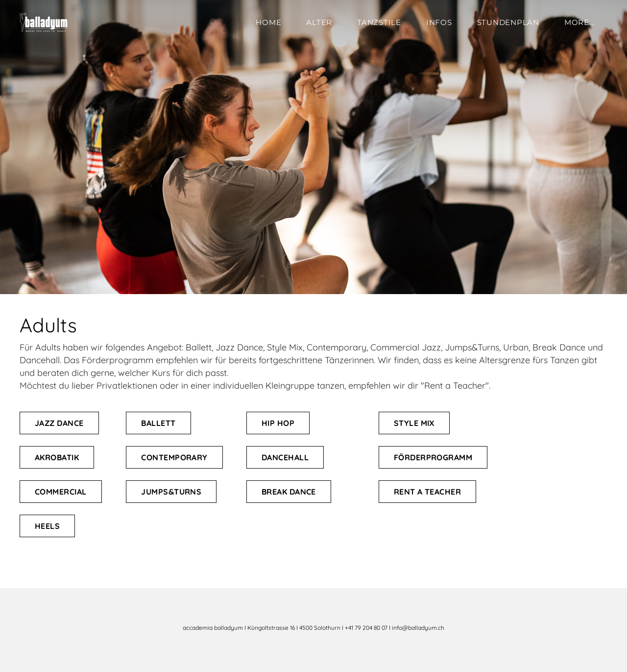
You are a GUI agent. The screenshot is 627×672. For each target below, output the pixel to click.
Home (268, 22)
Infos (439, 22)
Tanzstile (379, 22)
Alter (319, 22)
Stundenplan (508, 22)
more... (579, 22)
